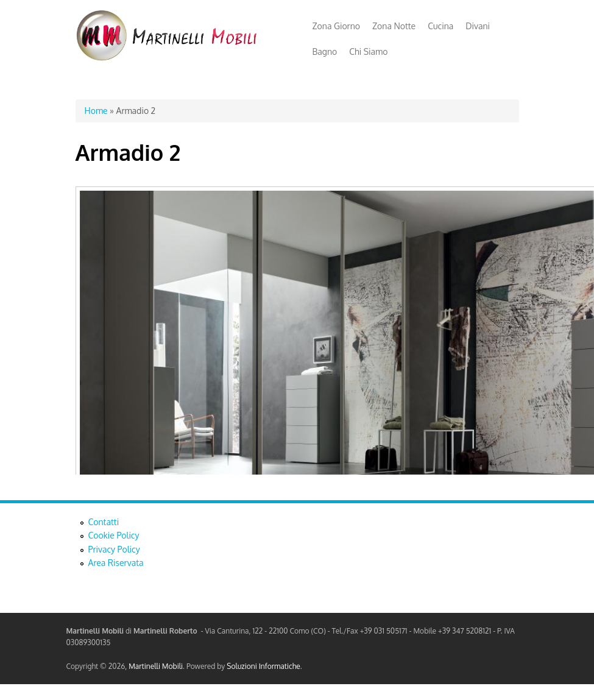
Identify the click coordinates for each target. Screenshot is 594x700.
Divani (478, 26)
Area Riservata (116, 563)
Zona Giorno (337, 26)
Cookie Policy (114, 535)
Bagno (325, 51)
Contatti (104, 522)
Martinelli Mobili (156, 666)
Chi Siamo (368, 51)
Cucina (440, 26)
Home (96, 111)
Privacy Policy (114, 549)
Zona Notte (394, 26)
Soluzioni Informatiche (263, 666)
